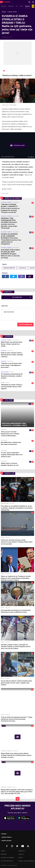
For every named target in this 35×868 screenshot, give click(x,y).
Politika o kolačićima (7, 858)
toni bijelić (22, 268)
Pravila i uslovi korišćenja (27, 861)
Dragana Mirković (9, 268)
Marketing (22, 851)
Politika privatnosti (7, 861)
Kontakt (21, 854)
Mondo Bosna (7, 841)
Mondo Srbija (7, 837)
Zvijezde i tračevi (12, 12)
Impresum (4, 854)
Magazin (4, 12)
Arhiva (20, 858)
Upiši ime (5, 306)
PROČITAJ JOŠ (10, 473)
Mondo (4, 834)
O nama (3, 851)
